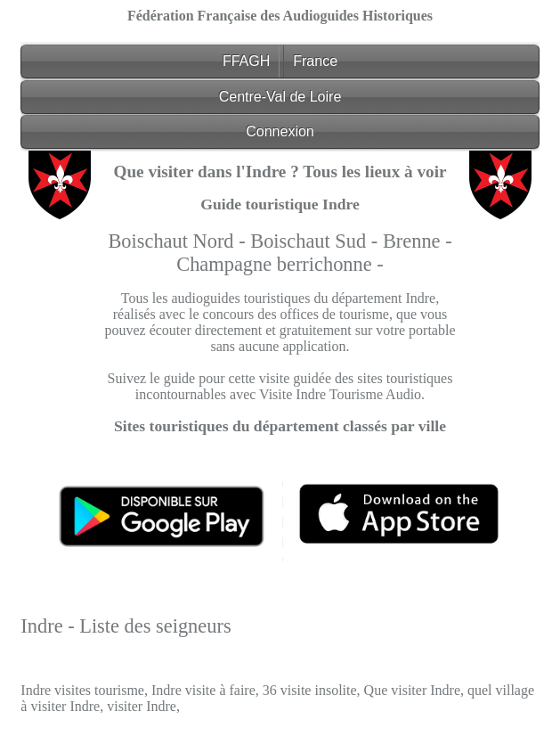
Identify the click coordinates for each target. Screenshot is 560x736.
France (315, 61)
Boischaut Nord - (179, 241)
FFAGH (246, 61)
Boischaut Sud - (317, 241)
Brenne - (418, 241)
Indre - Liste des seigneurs (126, 626)
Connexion (280, 131)
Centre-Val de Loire (280, 97)
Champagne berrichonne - (280, 264)
